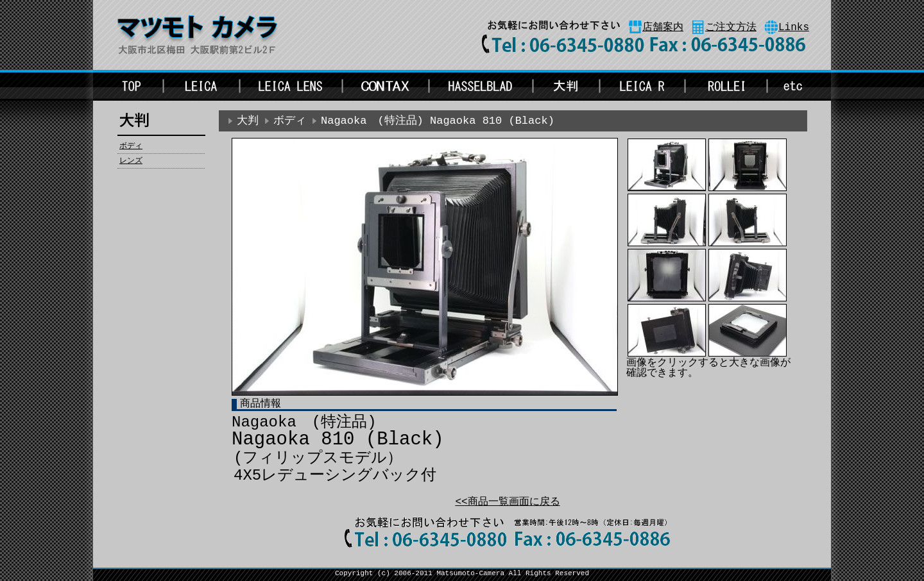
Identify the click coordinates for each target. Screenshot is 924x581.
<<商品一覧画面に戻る (507, 502)
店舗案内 (663, 28)
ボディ (131, 146)
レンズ (131, 161)
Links (794, 28)
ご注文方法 (731, 28)
